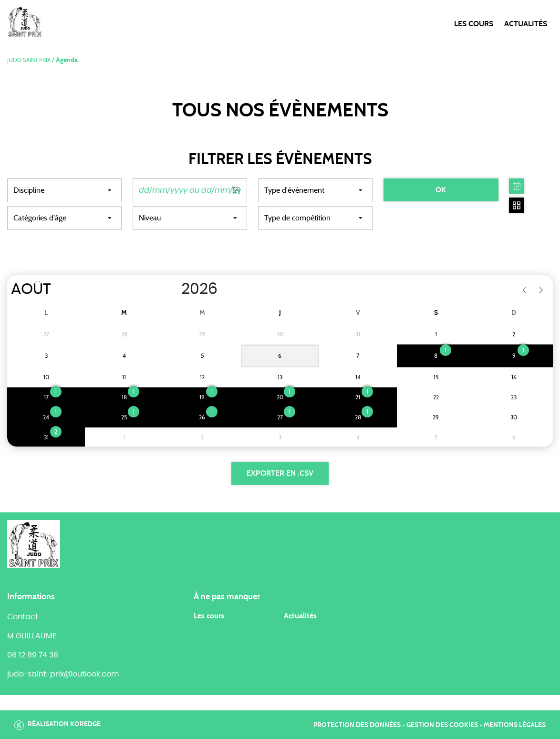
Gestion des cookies (442, 725)
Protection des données (357, 725)
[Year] (171, 289)
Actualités (526, 24)
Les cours (474, 24)
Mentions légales (515, 725)
